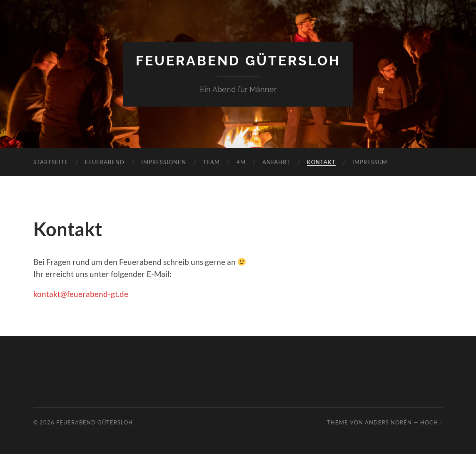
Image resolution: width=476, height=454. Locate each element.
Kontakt (321, 162)
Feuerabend (105, 162)
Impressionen (164, 162)
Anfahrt (276, 162)
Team (211, 162)
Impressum (370, 162)
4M (241, 162)
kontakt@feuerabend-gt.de (81, 294)
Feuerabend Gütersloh (238, 61)
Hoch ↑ (431, 422)
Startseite (51, 162)
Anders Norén (388, 422)
